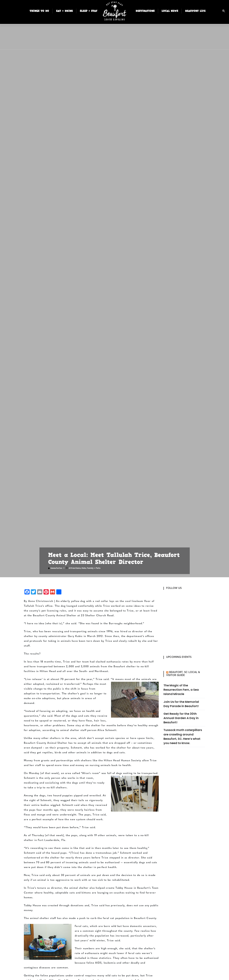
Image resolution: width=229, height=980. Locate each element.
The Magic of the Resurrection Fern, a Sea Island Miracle (181, 690)
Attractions (75, 568)
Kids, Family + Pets (91, 568)
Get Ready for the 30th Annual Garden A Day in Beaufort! (181, 718)
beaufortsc (56, 568)
